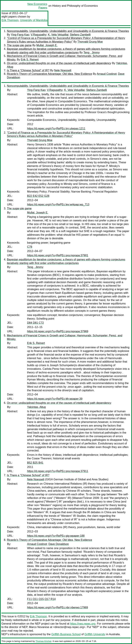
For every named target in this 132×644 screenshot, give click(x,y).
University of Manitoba (34, 20)
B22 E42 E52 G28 (38, 196)
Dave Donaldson (59, 544)
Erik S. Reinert (30, 60)
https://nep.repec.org (83, 624)
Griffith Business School (66, 634)
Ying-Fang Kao (20, 35)
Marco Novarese (39, 627)
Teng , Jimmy (91, 53)
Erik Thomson (10, 20)
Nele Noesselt (63, 70)
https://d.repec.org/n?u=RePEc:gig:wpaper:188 (56, 536)
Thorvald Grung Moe (90, 42)
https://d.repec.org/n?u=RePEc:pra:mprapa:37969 (58, 331)
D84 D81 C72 (35, 323)
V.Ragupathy (39, 35)
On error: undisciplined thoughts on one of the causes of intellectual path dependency (59, 63)
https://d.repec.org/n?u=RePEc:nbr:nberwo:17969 (58, 607)
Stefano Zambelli (80, 35)
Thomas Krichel (43, 641)
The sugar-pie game (19, 45)
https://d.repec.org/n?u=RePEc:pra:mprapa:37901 (58, 255)
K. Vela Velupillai (58, 35)
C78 (30, 247)
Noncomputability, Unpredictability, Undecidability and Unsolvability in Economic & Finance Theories (68, 31)
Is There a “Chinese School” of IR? (28, 70)
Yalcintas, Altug (36, 407)
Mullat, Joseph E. (47, 45)
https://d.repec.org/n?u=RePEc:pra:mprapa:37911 (58, 471)
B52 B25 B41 (35, 463)
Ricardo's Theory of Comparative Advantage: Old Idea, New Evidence (50, 74)
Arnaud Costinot (107, 74)
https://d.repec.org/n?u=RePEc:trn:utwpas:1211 (56, 129)
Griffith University (95, 634)
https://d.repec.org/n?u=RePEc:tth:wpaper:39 (55, 399)
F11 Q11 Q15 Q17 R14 (41, 599)
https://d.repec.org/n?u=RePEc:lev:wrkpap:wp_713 (58, 204)
